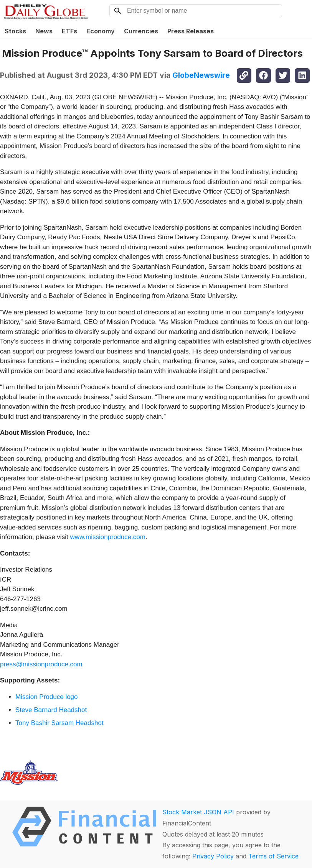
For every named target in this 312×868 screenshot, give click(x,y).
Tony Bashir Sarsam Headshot (59, 723)
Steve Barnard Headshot (51, 710)
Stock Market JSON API (198, 812)
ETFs (69, 31)
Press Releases (191, 31)
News (44, 31)
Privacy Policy (213, 856)
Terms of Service (273, 856)
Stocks (15, 31)
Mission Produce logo (47, 697)
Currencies (141, 31)
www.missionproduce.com (108, 537)
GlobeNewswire (201, 75)
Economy (101, 31)
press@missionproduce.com (41, 664)
